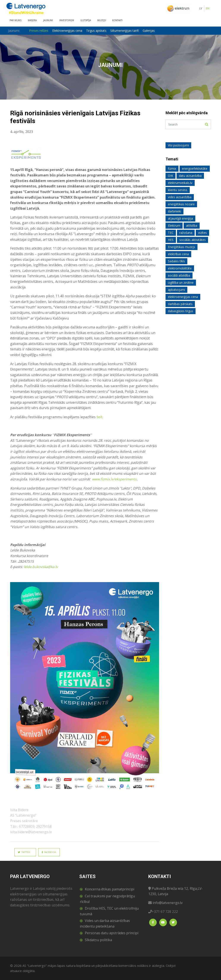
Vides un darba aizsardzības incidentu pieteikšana (105, 923)
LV (201, 8)
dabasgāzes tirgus (181, 311)
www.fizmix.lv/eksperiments (114, 479)
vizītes (202, 233)
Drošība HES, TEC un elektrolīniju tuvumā (109, 911)
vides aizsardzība (180, 197)
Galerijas (150, 31)
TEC (171, 233)
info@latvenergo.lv (168, 903)
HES (171, 240)
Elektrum (174, 226)
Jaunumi (48, 20)
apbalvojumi (176, 290)
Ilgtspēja (86, 20)
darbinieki (174, 211)
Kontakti (117, 20)
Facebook (49, 852)
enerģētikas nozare (181, 204)
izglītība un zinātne (181, 283)
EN (208, 8)
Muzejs (102, 20)
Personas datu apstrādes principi (112, 933)
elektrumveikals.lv (180, 183)
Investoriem (67, 20)
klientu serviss (178, 190)
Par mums (16, 20)
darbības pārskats (180, 304)
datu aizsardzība (190, 176)
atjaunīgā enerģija (180, 218)
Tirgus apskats (97, 31)
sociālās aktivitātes (193, 240)
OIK (170, 176)
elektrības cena (178, 254)
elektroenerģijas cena (183, 297)
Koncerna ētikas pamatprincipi (110, 889)
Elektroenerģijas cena (68, 31)
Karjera (32, 20)
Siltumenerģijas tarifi (126, 31)
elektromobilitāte (180, 268)
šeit (99, 417)
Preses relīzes (40, 31)
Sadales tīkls (176, 261)
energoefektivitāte (195, 169)
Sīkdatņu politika (98, 940)
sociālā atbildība (179, 275)
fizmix (172, 169)
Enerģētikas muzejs (182, 247)
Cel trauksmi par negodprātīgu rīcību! (107, 899)
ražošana (186, 233)
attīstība (192, 226)
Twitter (24, 852)
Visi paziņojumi (178, 145)
